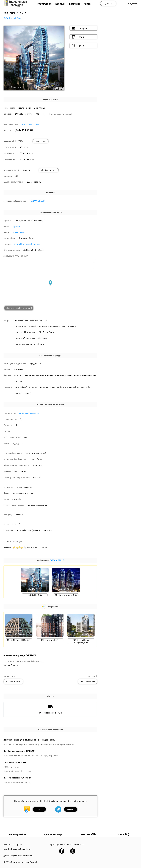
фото (78, 46)
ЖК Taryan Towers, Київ (66, 595)
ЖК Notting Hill (13, 682)
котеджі (60, 4)
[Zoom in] (94, 262)
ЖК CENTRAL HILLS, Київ (19, 640)
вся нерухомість (18, 834)
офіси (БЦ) (123, 834)
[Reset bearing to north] (94, 270)
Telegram (71, 809)
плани (79, 37)
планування (41, 141)
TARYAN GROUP (37, 201)
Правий (16, 226)
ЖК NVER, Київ (35, 595)
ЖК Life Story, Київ (50, 640)
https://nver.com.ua (31, 124)
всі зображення (13, 87)
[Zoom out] (94, 266)
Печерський (19, 232)
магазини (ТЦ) (88, 834)
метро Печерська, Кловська (27, 244)
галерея (80, 28)
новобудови (44, 4)
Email (39, 809)
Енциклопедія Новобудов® (24, 862)
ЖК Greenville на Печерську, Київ (81, 641)
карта (87, 4)
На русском (132, 4)
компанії (74, 4)
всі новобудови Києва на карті (19, 308)
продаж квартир (53, 834)
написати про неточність (60, 114)
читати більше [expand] (11, 665)
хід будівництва (49, 170)
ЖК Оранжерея (88, 682)
